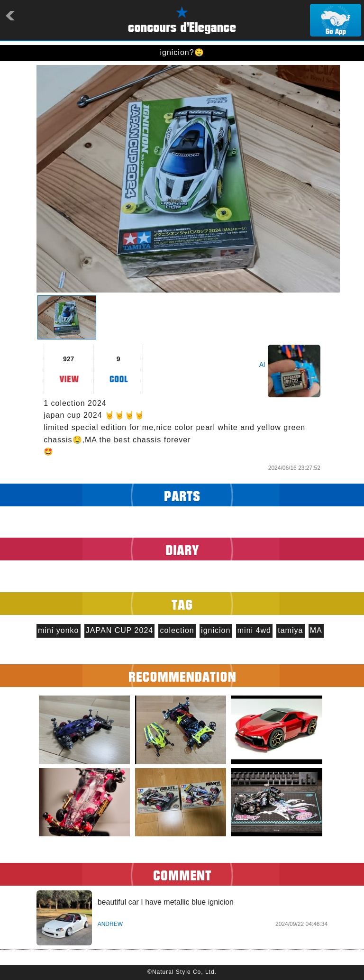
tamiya (290, 630)
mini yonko (58, 630)
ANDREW (110, 924)
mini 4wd (254, 630)
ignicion (216, 630)
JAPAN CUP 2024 (119, 630)
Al (262, 365)
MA (316, 630)
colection (177, 630)
